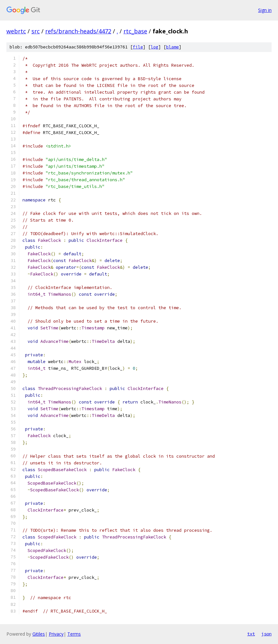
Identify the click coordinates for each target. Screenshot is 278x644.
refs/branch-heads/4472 (78, 31)
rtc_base (135, 31)
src (36, 31)
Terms (74, 634)
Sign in (265, 10)
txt (251, 634)
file (138, 47)
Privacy (56, 634)
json (266, 634)
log (155, 47)
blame (173, 47)
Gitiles (39, 634)
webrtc (16, 31)
